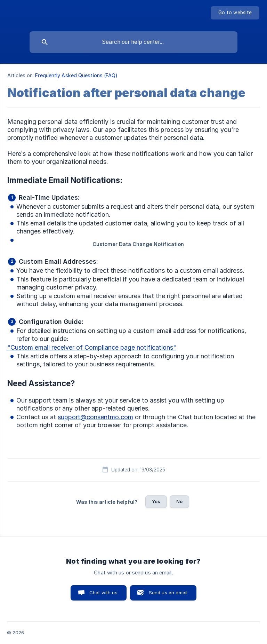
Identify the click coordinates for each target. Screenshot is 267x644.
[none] (235, 13)
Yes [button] (156, 501)
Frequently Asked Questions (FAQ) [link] (76, 75)
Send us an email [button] (168, 593)
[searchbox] (133, 42)
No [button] (179, 501)
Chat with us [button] (103, 593)
